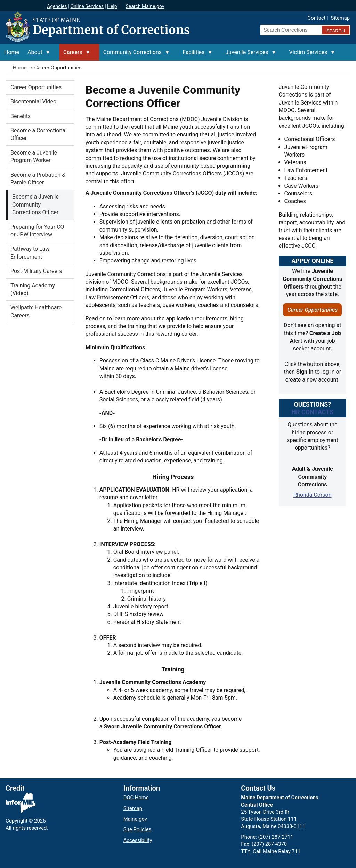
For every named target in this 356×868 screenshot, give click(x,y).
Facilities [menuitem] (196, 55)
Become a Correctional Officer (39, 134)
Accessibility (138, 840)
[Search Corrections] (289, 30)
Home (20, 68)
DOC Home (136, 798)
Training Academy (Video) (33, 289)
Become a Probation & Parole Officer (38, 179)
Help (112, 6)
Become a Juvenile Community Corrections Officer (35, 205)
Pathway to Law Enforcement (30, 253)
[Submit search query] (336, 30)
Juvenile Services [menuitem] (249, 55)
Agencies (57, 6)
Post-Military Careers (36, 271)
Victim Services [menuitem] (310, 55)
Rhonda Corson (313, 495)
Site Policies (137, 829)
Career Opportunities (36, 87)
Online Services (87, 6)
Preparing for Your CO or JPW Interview (37, 231)
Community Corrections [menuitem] (135, 55)
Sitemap (340, 18)
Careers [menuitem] (75, 55)
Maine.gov (135, 819)
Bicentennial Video (33, 102)
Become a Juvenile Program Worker (34, 156)
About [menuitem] (37, 55)
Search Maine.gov (145, 6)
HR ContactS (312, 412)
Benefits (21, 116)
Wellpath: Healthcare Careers (36, 311)
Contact (317, 18)
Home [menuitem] (12, 52)
